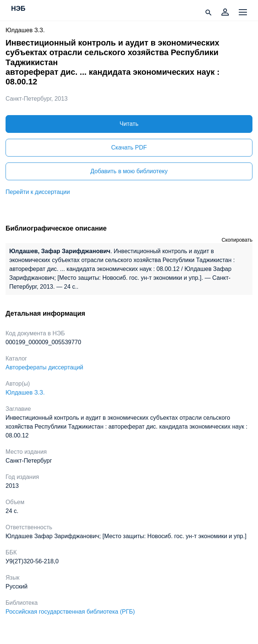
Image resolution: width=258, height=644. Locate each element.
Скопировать (237, 240)
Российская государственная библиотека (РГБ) (70, 612)
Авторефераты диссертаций (44, 367)
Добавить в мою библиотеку (129, 171)
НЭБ (18, 9)
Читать (129, 124)
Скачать (129, 147)
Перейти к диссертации (38, 192)
